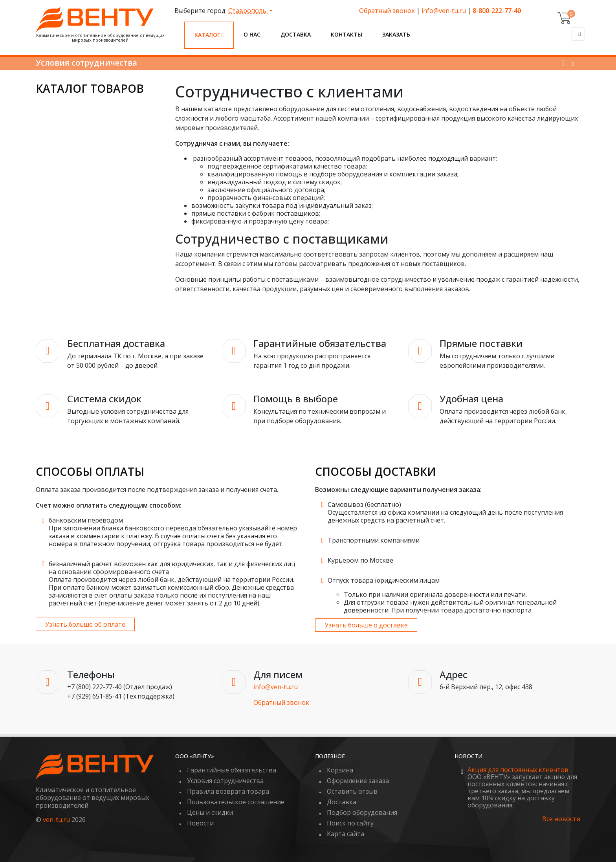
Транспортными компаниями (374, 540)
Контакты (346, 34)
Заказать (396, 34)
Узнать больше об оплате (85, 624)
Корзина (340, 770)
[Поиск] (578, 34)
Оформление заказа (358, 781)
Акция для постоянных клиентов (518, 770)
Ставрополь (248, 11)
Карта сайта (346, 834)
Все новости (561, 819)
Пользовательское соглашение (236, 802)
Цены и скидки (210, 812)
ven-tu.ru (56, 820)
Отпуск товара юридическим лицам (384, 580)
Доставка (296, 34)
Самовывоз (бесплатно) (364, 504)
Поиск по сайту (350, 823)
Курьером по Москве (360, 560)
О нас (252, 34)
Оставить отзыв (352, 791)
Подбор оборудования (362, 812)
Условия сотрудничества (225, 781)
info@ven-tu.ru (444, 11)
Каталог (209, 35)
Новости (200, 823)
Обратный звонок (387, 11)
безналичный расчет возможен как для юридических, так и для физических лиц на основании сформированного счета (172, 568)
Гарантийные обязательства (232, 770)
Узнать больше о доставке (366, 625)
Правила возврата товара (228, 791)
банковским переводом (86, 520)
